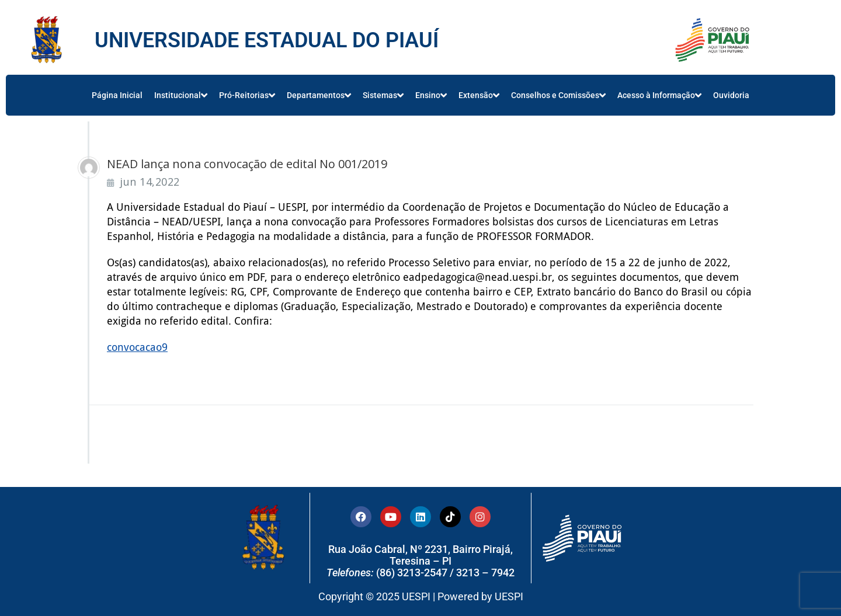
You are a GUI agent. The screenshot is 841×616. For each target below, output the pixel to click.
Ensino (431, 95)
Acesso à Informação (659, 95)
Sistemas (383, 95)
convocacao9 (137, 347)
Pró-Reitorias (247, 95)
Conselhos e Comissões (558, 95)
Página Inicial (117, 95)
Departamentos (319, 95)
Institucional (181, 95)
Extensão (479, 95)
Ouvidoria (731, 95)
